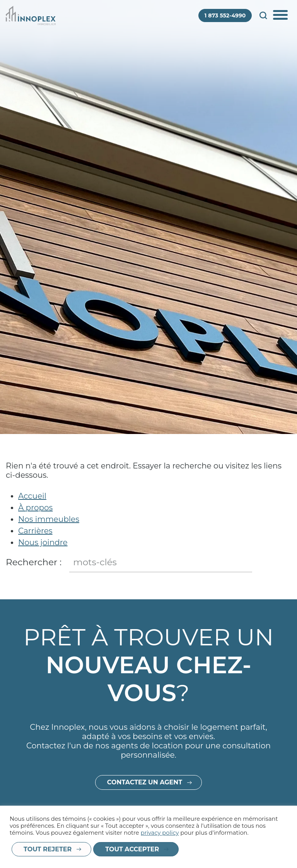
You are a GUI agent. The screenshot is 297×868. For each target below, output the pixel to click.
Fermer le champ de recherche (284, 563)
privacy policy (160, 833)
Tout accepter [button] (132, 849)
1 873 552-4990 (225, 15)
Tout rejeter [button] (48, 849)
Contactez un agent (145, 791)
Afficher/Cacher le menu (281, 15)
